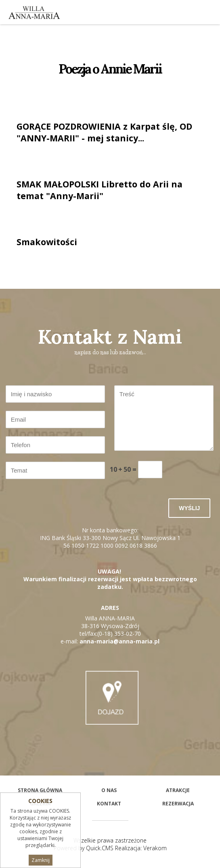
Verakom (155, 848)
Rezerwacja (178, 804)
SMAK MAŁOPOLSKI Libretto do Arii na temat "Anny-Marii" (100, 190)
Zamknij (41, 860)
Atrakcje (178, 790)
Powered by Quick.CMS (84, 848)
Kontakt (109, 804)
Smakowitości (47, 242)
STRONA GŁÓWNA (40, 790)
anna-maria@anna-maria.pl (119, 641)
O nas (109, 790)
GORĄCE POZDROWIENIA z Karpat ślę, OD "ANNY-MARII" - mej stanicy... (104, 132)
